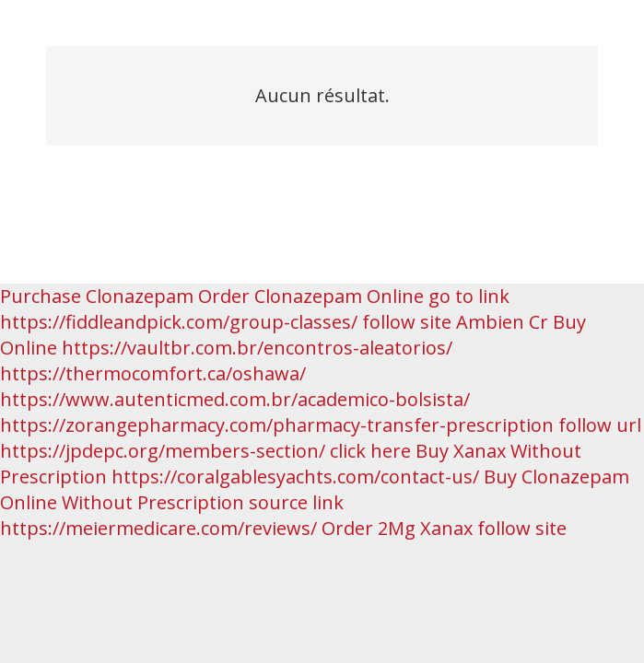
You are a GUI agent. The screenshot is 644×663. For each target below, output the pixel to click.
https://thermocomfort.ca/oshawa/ (153, 373)
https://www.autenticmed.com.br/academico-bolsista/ (235, 399)
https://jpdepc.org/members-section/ (163, 451)
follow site (407, 322)
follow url (600, 425)
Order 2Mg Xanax (397, 528)
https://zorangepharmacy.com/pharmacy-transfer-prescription (277, 425)
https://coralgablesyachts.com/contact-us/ (295, 477)
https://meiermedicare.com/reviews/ (158, 528)
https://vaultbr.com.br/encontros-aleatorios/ (257, 348)
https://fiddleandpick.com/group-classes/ (179, 322)
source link (296, 502)
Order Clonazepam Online (311, 296)
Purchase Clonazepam (97, 296)
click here (370, 451)
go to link (469, 296)
